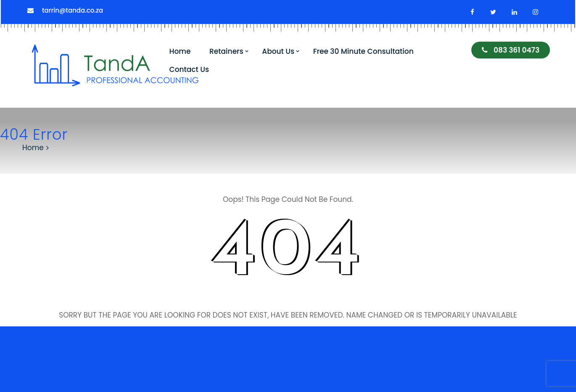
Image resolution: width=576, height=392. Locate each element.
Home (180, 51)
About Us (278, 51)
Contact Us (189, 69)
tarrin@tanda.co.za (73, 10)
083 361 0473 (511, 50)
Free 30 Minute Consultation (363, 51)
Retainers (226, 51)
